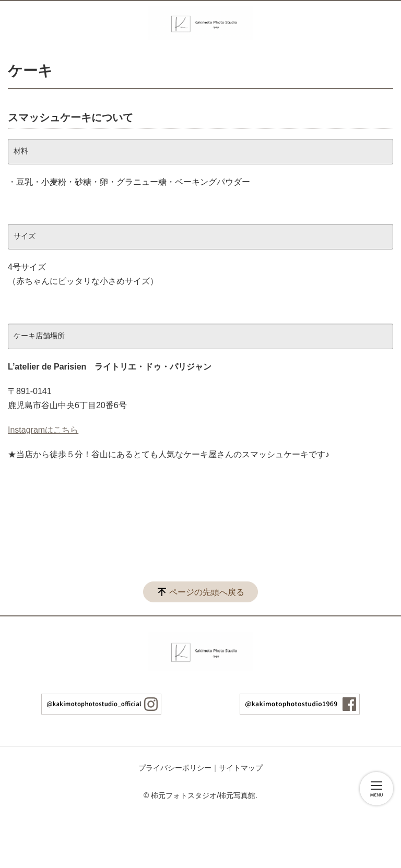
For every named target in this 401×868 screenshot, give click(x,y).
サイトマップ (241, 768)
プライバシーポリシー (175, 768)
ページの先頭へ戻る (207, 592)
